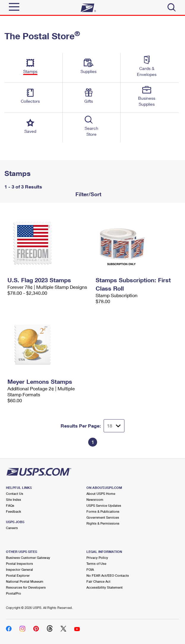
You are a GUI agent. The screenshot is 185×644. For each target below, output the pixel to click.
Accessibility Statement (105, 587)
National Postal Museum (25, 581)
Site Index (14, 499)
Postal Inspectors (19, 563)
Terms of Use (96, 563)
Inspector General (19, 569)
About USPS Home (101, 493)
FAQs (10, 505)
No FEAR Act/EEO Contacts (108, 575)
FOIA (90, 569)
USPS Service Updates (104, 505)
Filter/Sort (88, 194)
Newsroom (95, 499)
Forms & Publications (103, 511)
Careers (12, 528)
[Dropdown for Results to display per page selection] (114, 426)
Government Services (103, 517)
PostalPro (14, 593)
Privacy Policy (97, 558)
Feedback (14, 511)
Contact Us (15, 493)
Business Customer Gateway (28, 558)
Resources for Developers (26, 587)
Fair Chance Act (98, 581)
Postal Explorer (18, 575)
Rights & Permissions (103, 523)
